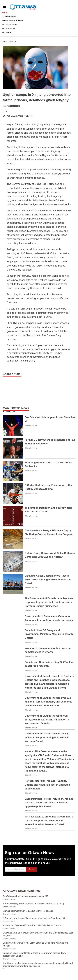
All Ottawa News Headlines (22, 891)
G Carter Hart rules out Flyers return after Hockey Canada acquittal (35, 918)
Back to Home (9, 42)
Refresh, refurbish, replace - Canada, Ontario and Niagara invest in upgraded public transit (47, 785)
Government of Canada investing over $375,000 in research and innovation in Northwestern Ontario (47, 720)
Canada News (9, 17)
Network (7, 33)
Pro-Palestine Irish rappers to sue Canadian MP (25, 896)
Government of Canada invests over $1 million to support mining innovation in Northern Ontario (47, 737)
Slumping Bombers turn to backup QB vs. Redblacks (28, 911)
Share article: (12, 374)
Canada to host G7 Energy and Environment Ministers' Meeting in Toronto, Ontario (49, 634)
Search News (9, 29)
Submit (32, 869)
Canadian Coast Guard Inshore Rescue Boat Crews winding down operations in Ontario (48, 580)
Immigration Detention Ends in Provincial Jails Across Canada (32, 925)
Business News (9, 25)
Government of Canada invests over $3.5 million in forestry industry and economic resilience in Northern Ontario (48, 702)
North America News (13, 21)
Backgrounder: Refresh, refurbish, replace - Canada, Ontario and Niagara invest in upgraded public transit (50, 803)
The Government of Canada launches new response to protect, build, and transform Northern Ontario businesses (49, 602)
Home (5, 13)
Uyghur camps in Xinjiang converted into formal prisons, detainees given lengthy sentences (37, 100)
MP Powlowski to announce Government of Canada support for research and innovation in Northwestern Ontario (49, 821)
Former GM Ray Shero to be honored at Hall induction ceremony (33, 904)
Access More (8, 411)
